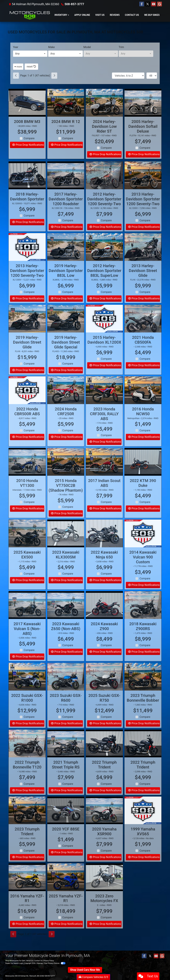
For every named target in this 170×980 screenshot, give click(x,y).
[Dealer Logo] (30, 15)
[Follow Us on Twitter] (148, 4)
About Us (30, 961)
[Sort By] (128, 76)
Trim (121, 47)
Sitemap (40, 963)
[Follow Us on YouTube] (154, 4)
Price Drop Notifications (28, 145)
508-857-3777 (74, 4)
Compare (29, 138)
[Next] (54, 76)
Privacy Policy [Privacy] (49, 961)
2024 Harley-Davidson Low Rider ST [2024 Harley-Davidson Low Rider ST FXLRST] (104, 126)
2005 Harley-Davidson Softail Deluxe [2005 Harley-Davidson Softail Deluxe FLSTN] (143, 126)
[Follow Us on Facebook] (142, 4)
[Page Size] (152, 76)
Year (16, 47)
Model (87, 47)
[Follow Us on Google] (160, 4)
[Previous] (16, 76)
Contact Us (38, 961)
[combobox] (30, 54)
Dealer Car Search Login (14, 963)
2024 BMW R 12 (66, 122)
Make (51, 47)
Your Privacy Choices (55, 963)
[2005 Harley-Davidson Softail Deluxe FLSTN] (143, 103)
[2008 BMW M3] (27, 103)
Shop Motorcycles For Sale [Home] (15, 961)
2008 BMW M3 (27, 122)
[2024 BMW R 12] (66, 103)
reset (31, 67)
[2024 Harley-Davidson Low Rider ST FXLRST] (104, 103)
